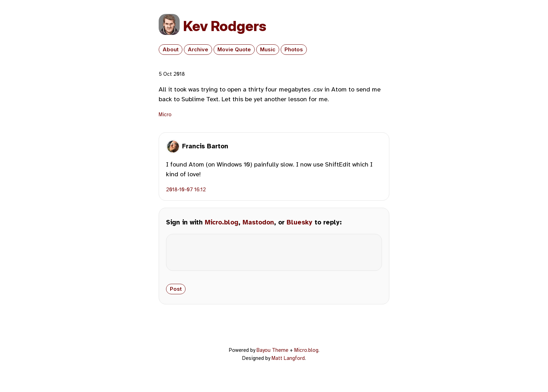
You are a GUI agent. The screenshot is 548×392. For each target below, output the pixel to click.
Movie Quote (234, 50)
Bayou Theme (272, 356)
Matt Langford (288, 364)
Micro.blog (222, 222)
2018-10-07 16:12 (186, 190)
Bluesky (300, 222)
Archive (198, 50)
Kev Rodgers (225, 26)
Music (268, 50)
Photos (294, 50)
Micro (165, 114)
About (171, 50)
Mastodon (258, 222)
